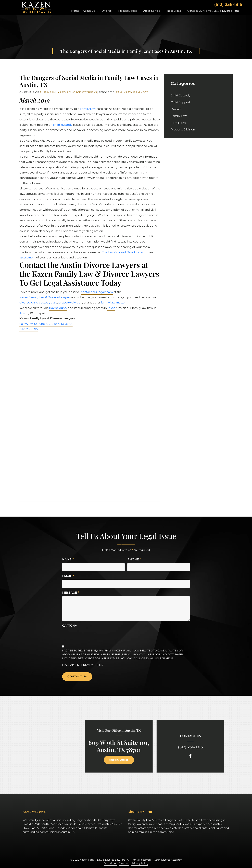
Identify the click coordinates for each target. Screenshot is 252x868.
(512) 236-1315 (228, 5)
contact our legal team (97, 292)
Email (68, 576)
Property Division (183, 129)
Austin (24, 313)
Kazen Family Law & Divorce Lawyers (45, 297)
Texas (111, 308)
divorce (25, 302)
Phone (134, 560)
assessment (27, 257)
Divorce (176, 109)
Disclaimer (71, 665)
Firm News (141, 92)
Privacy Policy (92, 665)
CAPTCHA (70, 626)
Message (71, 593)
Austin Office (109, 760)
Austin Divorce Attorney (167, 860)
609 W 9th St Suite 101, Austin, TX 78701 (46, 324)
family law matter (113, 302)
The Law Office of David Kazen (123, 252)
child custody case (44, 302)
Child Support (181, 102)
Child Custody (181, 95)
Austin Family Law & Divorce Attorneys (68, 92)
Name (68, 560)
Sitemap (124, 863)
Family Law (124, 92)
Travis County (58, 308)
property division (70, 302)
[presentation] (87, 636)
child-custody (63, 125)
